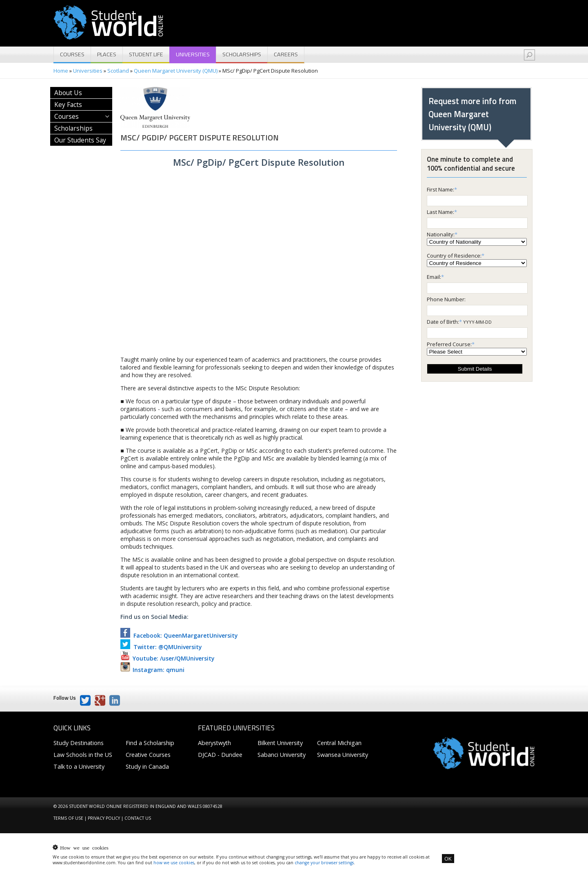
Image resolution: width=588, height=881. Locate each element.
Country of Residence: (454, 256)
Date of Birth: (443, 322)
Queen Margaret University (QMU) (176, 71)
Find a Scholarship (150, 743)
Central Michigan (339, 743)
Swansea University (343, 755)
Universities (193, 54)
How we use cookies (84, 847)
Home (61, 71)
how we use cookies (174, 863)
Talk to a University (79, 766)
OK (448, 859)
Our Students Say (80, 140)
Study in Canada (147, 766)
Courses (72, 54)
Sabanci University (282, 755)
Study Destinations (79, 743)
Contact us (138, 818)
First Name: (440, 189)
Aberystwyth (214, 743)
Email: (434, 277)
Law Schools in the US (83, 755)
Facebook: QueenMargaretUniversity (179, 635)
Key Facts (68, 105)
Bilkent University (280, 743)
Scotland (118, 71)
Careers (286, 54)
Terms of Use (68, 818)
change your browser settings (324, 863)
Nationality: (441, 234)
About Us (68, 93)
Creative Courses (148, 755)
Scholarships (242, 54)
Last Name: (440, 212)
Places (107, 54)
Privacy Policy (104, 818)
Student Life (146, 54)
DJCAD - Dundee (220, 755)
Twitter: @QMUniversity (161, 647)
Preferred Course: (449, 344)
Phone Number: (446, 299)
